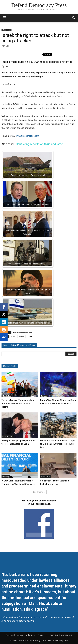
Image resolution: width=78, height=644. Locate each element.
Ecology (44, 396)
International (7, 436)
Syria (30, 336)
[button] (74, 18)
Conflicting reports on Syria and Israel (40, 144)
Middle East (6, 30)
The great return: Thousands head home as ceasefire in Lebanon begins (18, 403)
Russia (21, 336)
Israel (13, 336)
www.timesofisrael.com (27, 136)
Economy (6, 477)
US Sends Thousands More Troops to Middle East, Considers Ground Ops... (58, 444)
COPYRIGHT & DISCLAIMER (61, 635)
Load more (39, 492)
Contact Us (42, 635)
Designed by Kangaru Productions (20, 635)
